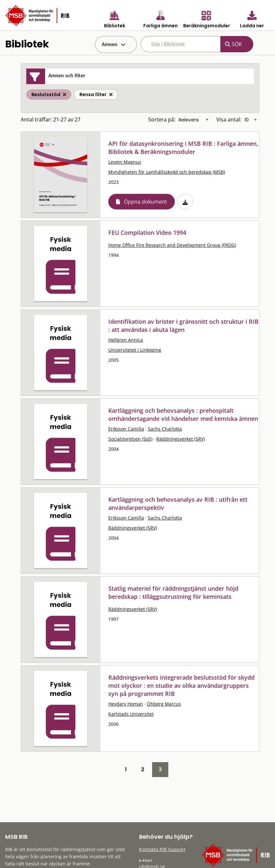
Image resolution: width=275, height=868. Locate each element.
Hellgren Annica (126, 340)
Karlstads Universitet (131, 714)
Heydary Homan (126, 704)
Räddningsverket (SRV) (181, 439)
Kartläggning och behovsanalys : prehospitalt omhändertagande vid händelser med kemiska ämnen (183, 415)
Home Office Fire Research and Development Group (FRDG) (172, 245)
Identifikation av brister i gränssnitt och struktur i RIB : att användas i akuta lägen (183, 326)
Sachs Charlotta (165, 429)
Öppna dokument (145, 202)
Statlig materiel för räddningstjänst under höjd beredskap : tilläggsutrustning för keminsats (173, 592)
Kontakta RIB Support (162, 849)
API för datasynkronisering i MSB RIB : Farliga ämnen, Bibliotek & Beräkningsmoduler (183, 148)
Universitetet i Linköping (135, 350)
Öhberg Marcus (164, 704)
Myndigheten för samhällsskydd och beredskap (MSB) (167, 172)
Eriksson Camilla (126, 429)
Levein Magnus (125, 162)
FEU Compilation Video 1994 (147, 233)
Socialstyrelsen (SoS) (130, 439)
